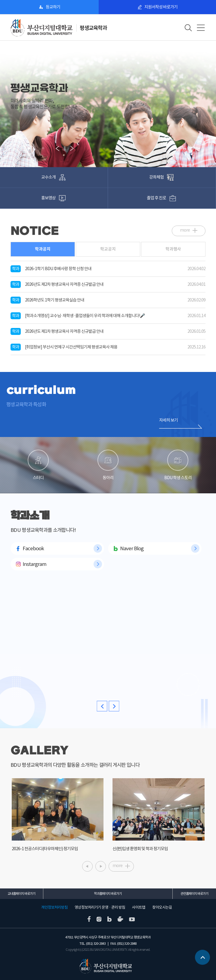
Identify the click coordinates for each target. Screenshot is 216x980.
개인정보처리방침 (54, 907)
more (185, 230)
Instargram (34, 564)
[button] (15, 148)
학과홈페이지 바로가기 (108, 894)
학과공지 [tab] (43, 249)
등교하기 (53, 7)
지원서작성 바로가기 (161, 7)
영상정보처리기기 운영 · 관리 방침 (100, 907)
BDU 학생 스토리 (178, 465)
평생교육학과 (93, 28)
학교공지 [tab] (108, 249)
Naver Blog (132, 548)
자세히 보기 (168, 420)
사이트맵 (139, 907)
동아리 (108, 465)
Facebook (33, 548)
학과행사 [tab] (173, 249)
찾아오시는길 (162, 907)
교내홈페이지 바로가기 (21, 894)
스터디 (38, 465)
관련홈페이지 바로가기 (194, 894)
